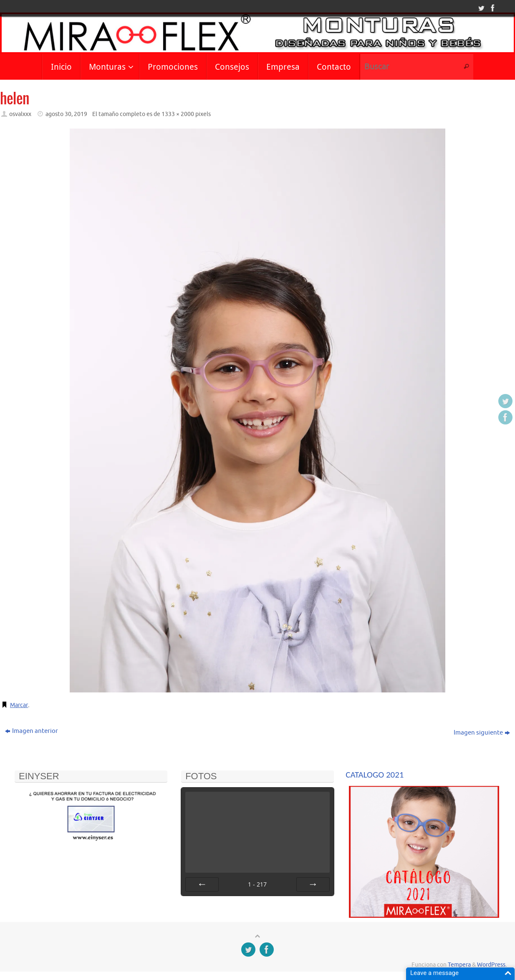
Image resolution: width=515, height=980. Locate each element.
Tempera (459, 965)
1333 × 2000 (178, 114)
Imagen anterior (32, 731)
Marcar (20, 705)
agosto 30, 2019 (66, 114)
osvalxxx (20, 114)
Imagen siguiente (482, 733)
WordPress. (492, 965)
